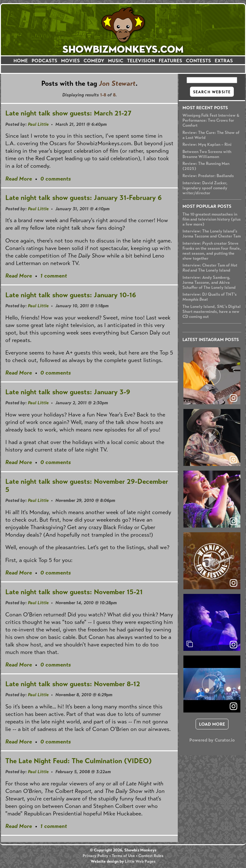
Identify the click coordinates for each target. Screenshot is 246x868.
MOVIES (70, 61)
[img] (212, 622)
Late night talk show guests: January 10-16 (71, 295)
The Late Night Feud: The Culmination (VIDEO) (79, 761)
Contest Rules (151, 856)
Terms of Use (123, 856)
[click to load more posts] (212, 724)
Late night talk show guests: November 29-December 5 (87, 485)
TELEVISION (141, 61)
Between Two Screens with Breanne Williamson (207, 154)
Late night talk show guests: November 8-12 (73, 684)
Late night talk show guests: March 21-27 (68, 113)
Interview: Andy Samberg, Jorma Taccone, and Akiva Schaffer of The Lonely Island (209, 283)
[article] (212, 376)
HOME (21, 61)
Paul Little (38, 124)
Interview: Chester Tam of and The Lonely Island (210, 268)
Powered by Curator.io (212, 740)
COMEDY (94, 61)
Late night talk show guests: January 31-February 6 (84, 198)
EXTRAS (224, 61)
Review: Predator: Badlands (208, 176)
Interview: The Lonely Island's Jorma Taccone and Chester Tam (212, 234)
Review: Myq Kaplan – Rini (207, 145)
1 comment (54, 276)
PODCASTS (44, 61)
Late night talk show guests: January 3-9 (68, 392)
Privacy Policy (95, 856)
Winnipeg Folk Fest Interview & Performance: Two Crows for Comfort (211, 120)
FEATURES (170, 61)
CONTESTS (198, 61)
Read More (19, 179)
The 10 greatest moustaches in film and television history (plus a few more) (212, 219)
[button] (212, 376)
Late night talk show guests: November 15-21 (74, 592)
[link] (233, 645)
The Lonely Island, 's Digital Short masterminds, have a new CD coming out (212, 312)
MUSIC (116, 61)
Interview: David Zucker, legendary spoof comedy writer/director (205, 188)
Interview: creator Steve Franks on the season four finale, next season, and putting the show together (212, 251)
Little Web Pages (140, 861)
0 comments (56, 179)
